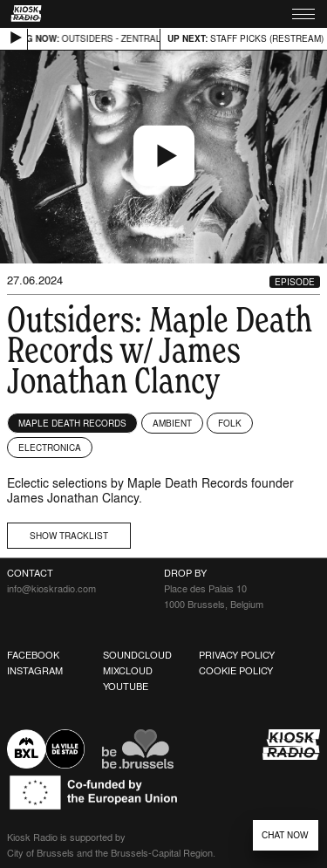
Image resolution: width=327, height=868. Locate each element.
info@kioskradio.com (51, 589)
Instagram (35, 671)
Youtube (126, 687)
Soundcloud (137, 655)
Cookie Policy (236, 671)
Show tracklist (69, 536)
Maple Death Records (72, 423)
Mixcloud (128, 671)
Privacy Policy (237, 655)
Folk (230, 423)
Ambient (172, 423)
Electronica (50, 448)
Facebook (33, 655)
